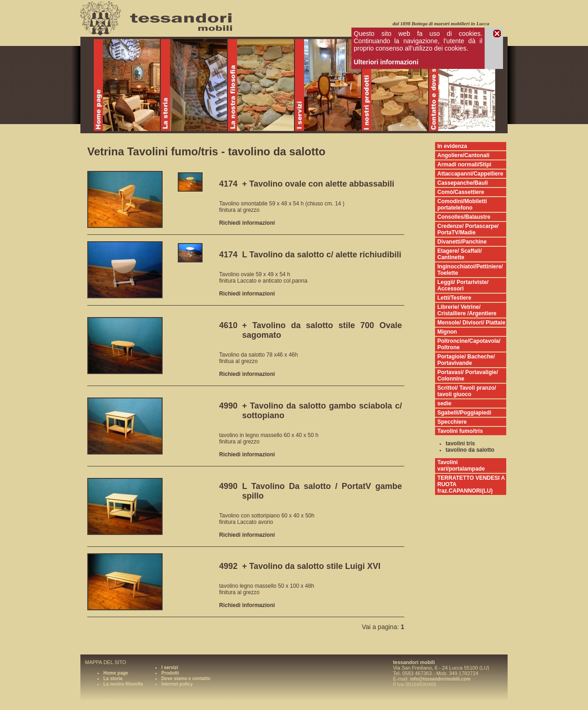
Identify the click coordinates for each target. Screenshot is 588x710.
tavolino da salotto (470, 450)
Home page (116, 673)
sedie (444, 403)
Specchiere (452, 422)
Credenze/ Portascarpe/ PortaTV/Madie (468, 229)
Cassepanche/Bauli (463, 183)
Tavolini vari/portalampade (461, 466)
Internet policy (177, 684)
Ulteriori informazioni (386, 62)
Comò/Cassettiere (461, 192)
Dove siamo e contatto (186, 679)
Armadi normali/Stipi (464, 165)
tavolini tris (460, 443)
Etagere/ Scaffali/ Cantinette (460, 254)
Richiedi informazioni (247, 223)
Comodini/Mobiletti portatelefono (462, 204)
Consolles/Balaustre (464, 217)
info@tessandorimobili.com (440, 679)
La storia (113, 679)
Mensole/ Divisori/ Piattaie (471, 323)
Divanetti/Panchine (462, 242)
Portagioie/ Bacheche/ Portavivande (466, 360)
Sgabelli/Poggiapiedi (464, 413)
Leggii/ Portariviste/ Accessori (463, 285)
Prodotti (170, 673)
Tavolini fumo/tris (460, 431)
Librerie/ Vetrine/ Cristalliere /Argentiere (467, 310)
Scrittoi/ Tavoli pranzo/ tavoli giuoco (467, 391)
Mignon (447, 332)
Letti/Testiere (454, 298)
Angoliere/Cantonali (463, 155)
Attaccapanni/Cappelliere (470, 174)
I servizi (170, 667)
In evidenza (452, 146)
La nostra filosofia (123, 684)
